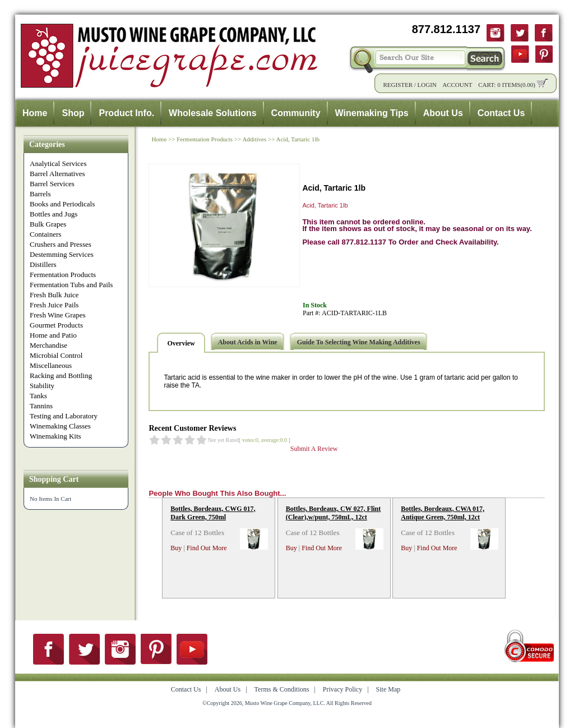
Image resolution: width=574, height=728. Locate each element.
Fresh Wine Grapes (58, 315)
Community (296, 113)
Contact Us (501, 113)
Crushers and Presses (61, 244)
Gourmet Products (56, 325)
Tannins (41, 406)
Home (35, 113)
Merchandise (48, 345)
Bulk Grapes (48, 224)
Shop (73, 113)
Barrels (40, 194)
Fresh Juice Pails (54, 305)
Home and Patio (53, 335)
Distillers (43, 264)
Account (457, 85)
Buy (176, 548)
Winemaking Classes (60, 426)
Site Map (388, 689)
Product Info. (126, 113)
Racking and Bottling (61, 375)
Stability (42, 386)
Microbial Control (56, 355)
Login (427, 85)
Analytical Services (58, 163)
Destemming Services (62, 254)
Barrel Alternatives (57, 174)
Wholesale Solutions (212, 113)
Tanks (38, 396)
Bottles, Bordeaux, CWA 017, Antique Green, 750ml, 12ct (443, 513)
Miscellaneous (51, 365)
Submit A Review (314, 449)
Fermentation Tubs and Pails (71, 285)
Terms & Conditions (282, 689)
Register (398, 85)
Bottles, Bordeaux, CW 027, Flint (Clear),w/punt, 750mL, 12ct (333, 513)
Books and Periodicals (62, 204)
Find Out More (207, 548)
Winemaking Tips (372, 113)
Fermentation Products (63, 275)
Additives (254, 139)
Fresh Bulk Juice (54, 295)
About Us (443, 113)
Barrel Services (52, 184)
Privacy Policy (342, 689)
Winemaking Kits (55, 436)
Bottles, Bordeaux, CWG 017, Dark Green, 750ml (213, 513)
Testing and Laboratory (64, 416)
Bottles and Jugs (54, 214)
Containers (45, 234)
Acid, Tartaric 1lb (298, 139)
